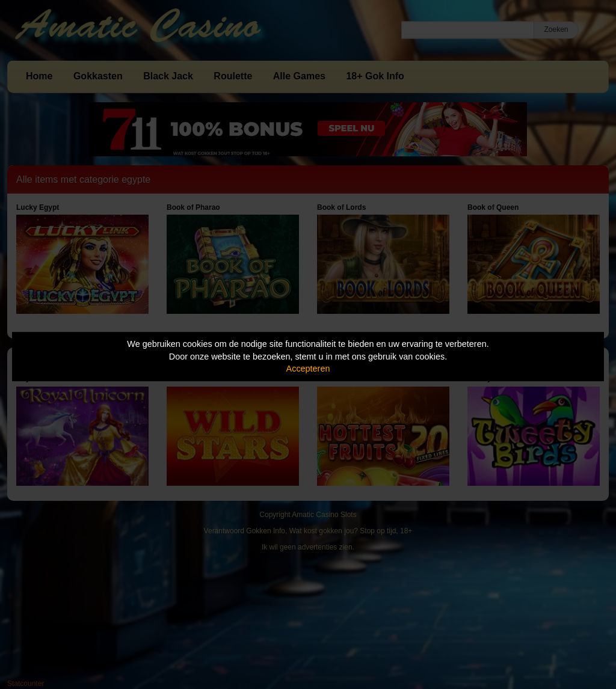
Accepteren (308, 369)
